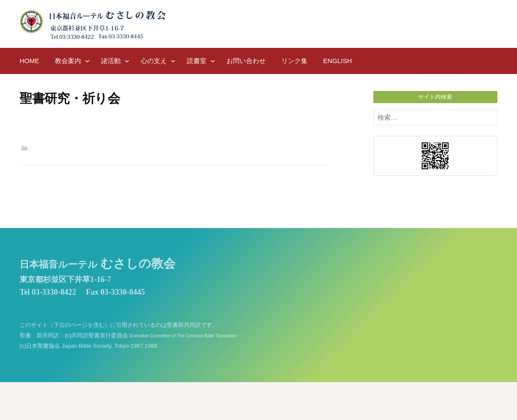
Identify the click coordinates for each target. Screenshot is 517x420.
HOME (29, 61)
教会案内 (68, 61)
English (338, 61)
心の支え (154, 61)
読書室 (197, 61)
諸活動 (111, 61)
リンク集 (294, 61)
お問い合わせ (246, 61)
